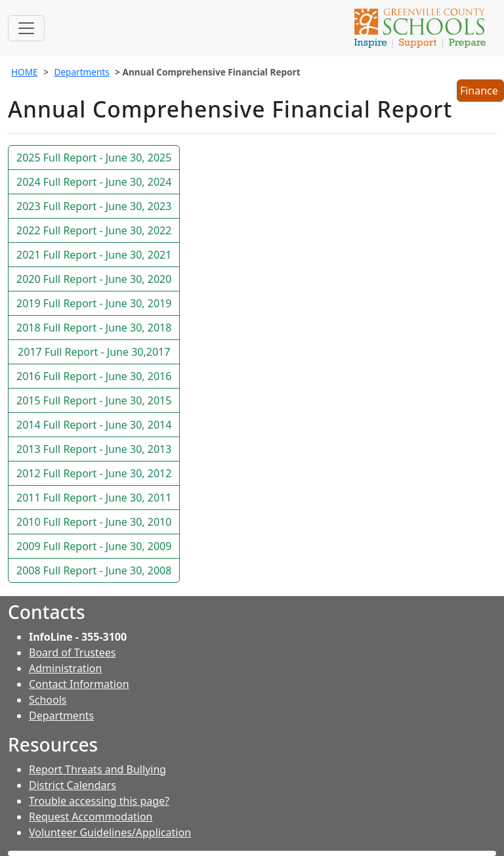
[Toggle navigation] (26, 28)
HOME (25, 72)
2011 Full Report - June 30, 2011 (94, 498)
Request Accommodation (91, 817)
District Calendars (73, 785)
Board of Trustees (72, 653)
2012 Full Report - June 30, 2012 (94, 473)
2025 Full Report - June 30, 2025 (94, 158)
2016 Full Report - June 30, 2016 (94, 376)
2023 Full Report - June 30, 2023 (94, 206)
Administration (65, 668)
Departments (81, 72)
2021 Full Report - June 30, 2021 (94, 255)
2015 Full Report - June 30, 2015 (94, 400)
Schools (48, 700)
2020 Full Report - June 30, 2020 (94, 279)
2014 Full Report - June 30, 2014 (94, 425)
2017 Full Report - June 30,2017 (94, 352)
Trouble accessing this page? (99, 801)
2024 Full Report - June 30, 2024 (94, 182)
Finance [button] (480, 92)
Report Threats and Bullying (97, 769)
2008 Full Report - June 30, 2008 (94, 570)
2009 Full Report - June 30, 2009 (94, 546)
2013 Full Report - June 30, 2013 (94, 449)
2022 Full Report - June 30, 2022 (94, 230)
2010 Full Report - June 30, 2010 (94, 522)
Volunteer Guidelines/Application (110, 832)
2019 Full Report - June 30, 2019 (94, 303)
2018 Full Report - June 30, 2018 (94, 328)
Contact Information (79, 684)
